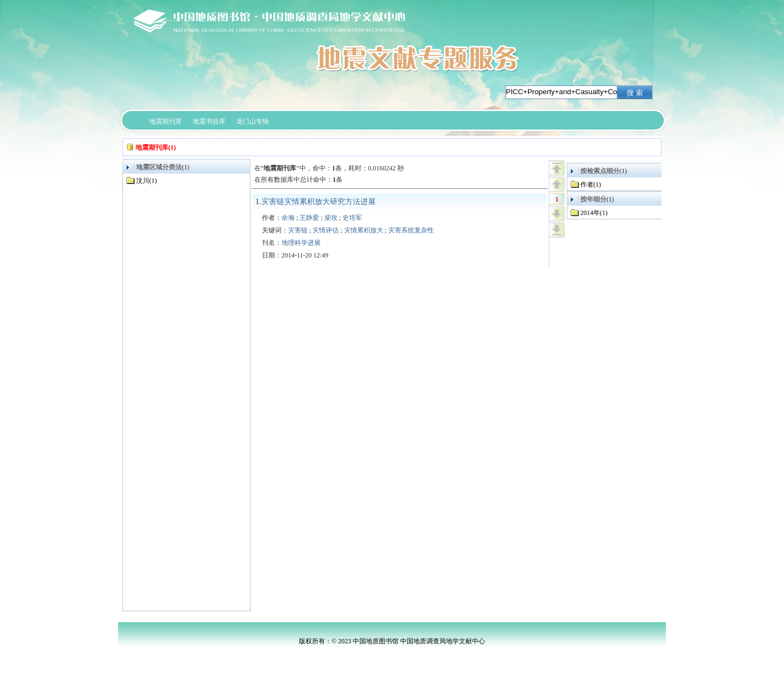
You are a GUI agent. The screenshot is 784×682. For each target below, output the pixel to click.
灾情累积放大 (364, 230)
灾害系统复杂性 (411, 230)
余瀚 (288, 218)
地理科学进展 (301, 243)
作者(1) (591, 185)
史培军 (352, 218)
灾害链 (298, 230)
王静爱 (309, 218)
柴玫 (331, 218)
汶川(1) (146, 181)
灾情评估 (326, 230)
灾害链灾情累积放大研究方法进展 (318, 202)
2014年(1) (594, 213)
